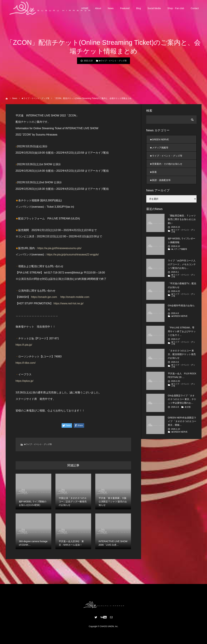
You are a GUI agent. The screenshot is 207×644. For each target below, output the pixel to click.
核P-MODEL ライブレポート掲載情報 (182, 240)
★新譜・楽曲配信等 (160, 180)
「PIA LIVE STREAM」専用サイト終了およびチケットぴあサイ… (182, 331)
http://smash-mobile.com (75, 297)
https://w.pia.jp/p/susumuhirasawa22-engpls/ (73, 254)
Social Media (154, 8)
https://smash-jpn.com (44, 297)
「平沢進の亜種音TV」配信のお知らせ (182, 285)
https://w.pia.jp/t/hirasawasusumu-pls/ (59, 248)
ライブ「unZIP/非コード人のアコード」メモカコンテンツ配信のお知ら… (182, 264)
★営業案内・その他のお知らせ (166, 164)
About (98, 8)
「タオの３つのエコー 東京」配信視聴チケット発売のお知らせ (182, 354)
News (111, 8)
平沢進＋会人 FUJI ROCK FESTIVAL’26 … (182, 375)
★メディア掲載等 (159, 148)
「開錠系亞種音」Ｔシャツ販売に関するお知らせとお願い (182, 219)
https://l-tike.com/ (26, 363)
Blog (138, 8)
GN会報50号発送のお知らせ (181, 307)
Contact (195, 8)
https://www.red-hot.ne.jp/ (69, 303)
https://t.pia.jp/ (24, 345)
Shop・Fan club (176, 8)
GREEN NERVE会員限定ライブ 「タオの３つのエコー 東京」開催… (182, 421)
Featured (125, 8)
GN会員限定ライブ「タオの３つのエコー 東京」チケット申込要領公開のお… (182, 399)
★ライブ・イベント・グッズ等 (113, 61)
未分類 (188, 407)
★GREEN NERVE (159, 139)
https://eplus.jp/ (25, 381)
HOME (85, 8)
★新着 (153, 172)
